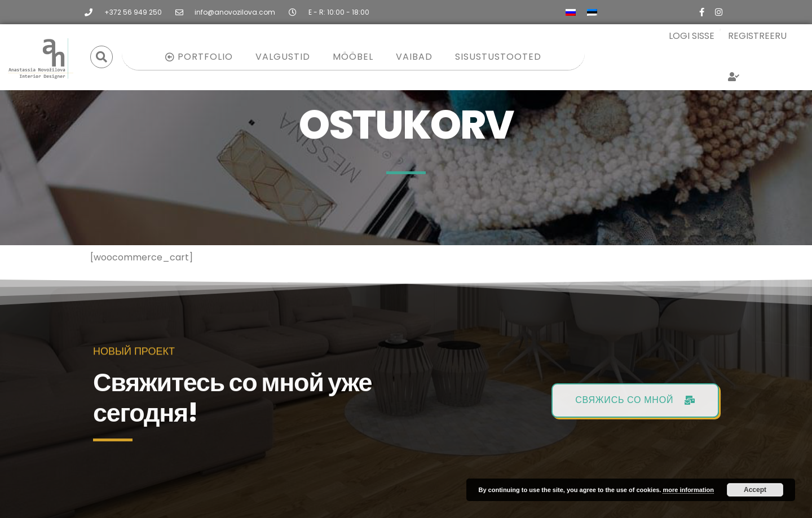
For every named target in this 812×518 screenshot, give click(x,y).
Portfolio (199, 57)
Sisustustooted (498, 57)
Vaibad (414, 57)
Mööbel (353, 57)
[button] (101, 57)
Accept (755, 490)
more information (688, 490)
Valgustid (283, 57)
